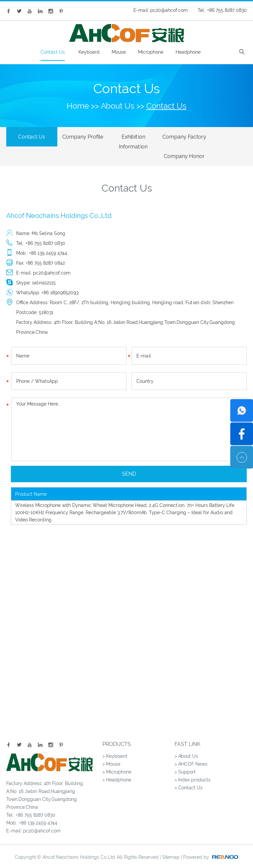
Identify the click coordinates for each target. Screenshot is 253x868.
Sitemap (171, 848)
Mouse (119, 52)
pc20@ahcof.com (169, 10)
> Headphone (117, 771)
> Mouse (111, 755)
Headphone (188, 52)
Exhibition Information (126, 142)
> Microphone (117, 763)
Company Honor (223, 137)
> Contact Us (189, 778)
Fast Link (187, 735)
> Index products (193, 771)
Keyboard (89, 52)
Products (117, 735)
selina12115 (44, 274)
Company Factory (174, 137)
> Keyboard (115, 747)
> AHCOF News (191, 755)
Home (78, 106)
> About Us (186, 747)
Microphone (151, 52)
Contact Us (53, 52)
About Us (118, 106)
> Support (185, 763)
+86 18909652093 (60, 283)
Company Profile (78, 137)
